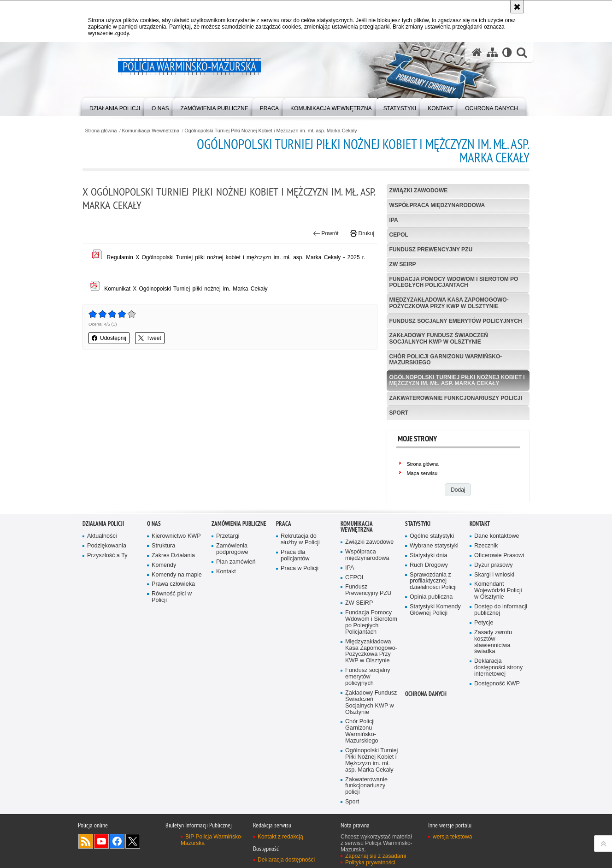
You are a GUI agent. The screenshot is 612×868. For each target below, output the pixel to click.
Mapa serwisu (422, 473)
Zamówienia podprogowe (232, 550)
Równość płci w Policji (172, 598)
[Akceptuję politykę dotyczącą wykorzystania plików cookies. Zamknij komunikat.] (517, 7)
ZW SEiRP (403, 264)
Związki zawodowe (419, 190)
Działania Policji (103, 524)
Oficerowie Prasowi (499, 556)
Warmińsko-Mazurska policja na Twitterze (133, 842)
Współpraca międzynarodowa (437, 205)
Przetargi (228, 537)
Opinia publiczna (431, 598)
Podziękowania (107, 546)
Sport (399, 413)
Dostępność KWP (497, 684)
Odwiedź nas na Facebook (117, 842)
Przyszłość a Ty (107, 556)
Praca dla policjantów (295, 556)
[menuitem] (115, 106)
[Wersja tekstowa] (507, 52)
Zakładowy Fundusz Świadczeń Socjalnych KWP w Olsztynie (439, 338)
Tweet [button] (150, 338)
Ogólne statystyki (432, 537)
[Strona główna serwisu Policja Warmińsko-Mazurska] (477, 52)
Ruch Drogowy (429, 566)
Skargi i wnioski (494, 575)
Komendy (164, 566)
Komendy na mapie (177, 575)
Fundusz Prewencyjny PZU (431, 250)
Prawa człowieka (173, 585)
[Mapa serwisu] (492, 52)
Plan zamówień (236, 562)
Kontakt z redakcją (280, 837)
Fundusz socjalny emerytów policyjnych (456, 321)
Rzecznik (486, 546)
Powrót (326, 233)
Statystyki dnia (428, 556)
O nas (154, 524)
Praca (284, 524)
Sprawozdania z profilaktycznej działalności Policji (433, 582)
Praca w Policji (300, 569)
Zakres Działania (173, 556)
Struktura (163, 546)
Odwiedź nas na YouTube (101, 842)
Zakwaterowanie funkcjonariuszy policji (456, 398)
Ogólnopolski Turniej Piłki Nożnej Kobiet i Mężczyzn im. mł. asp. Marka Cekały (271, 131)
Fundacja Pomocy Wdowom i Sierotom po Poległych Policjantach (454, 282)
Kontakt (226, 572)
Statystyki (418, 524)
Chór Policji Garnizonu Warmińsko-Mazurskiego (446, 360)
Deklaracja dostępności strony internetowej (498, 669)
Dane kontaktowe (497, 537)
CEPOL (399, 235)
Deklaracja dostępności (286, 860)
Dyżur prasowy (494, 566)
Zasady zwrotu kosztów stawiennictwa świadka (493, 643)
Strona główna (101, 131)
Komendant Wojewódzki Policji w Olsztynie (498, 592)
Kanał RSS (86, 842)
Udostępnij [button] (109, 338)
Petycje (484, 623)
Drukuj (362, 233)
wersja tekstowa (452, 837)
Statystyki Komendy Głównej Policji (435, 611)
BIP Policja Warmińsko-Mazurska (212, 840)
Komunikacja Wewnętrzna (151, 131)
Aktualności (102, 537)
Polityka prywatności (370, 863)
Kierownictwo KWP (176, 537)
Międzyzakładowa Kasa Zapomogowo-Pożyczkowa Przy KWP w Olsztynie (449, 303)
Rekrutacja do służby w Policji (300, 540)
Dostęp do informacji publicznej (501, 611)
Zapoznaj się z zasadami (376, 856)
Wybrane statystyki (434, 546)
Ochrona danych (426, 694)
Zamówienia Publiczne (239, 524)
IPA (394, 220)
